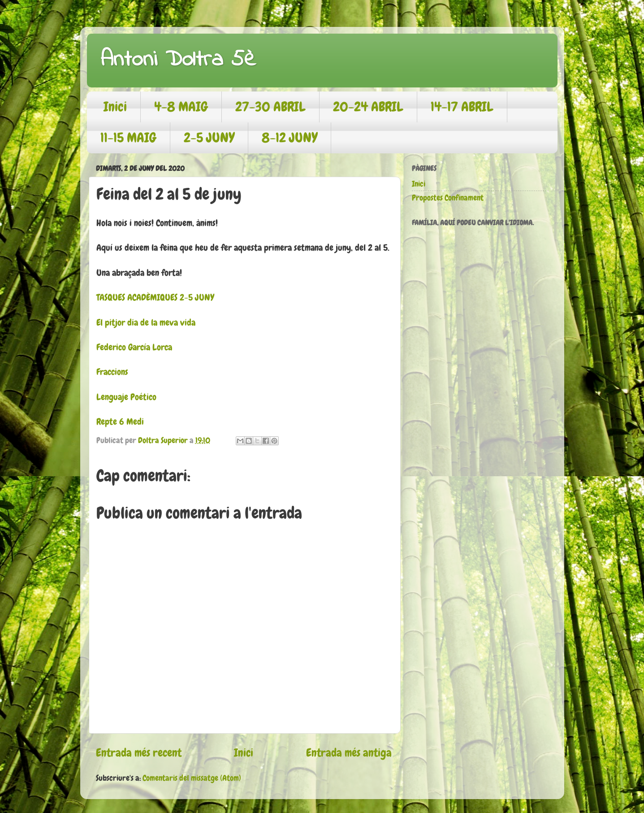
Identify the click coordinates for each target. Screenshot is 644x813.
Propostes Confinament (448, 198)
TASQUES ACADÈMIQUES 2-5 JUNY (155, 298)
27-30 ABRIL (270, 107)
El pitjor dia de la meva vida (146, 323)
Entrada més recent (139, 753)
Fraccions (112, 372)
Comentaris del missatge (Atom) (192, 778)
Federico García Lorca (134, 347)
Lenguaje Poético (126, 397)
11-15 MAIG (128, 138)
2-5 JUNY (209, 138)
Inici (115, 107)
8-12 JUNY (290, 138)
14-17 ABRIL (462, 107)
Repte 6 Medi (120, 422)
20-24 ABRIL (368, 107)
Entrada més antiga (349, 753)
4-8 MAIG (181, 107)
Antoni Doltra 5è (178, 60)
